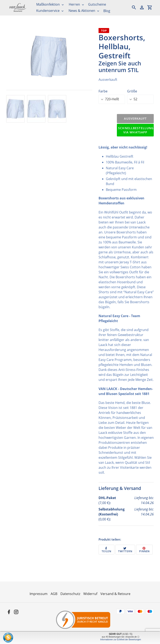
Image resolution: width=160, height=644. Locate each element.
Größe (132, 91)
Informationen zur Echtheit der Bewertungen (121, 640)
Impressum (39, 594)
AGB (54, 594)
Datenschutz (70, 594)
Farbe (103, 91)
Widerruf (90, 594)
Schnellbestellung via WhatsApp (136, 130)
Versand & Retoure (115, 594)
